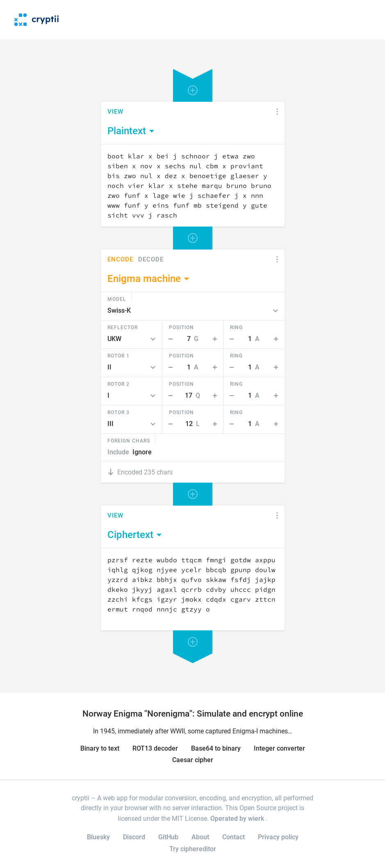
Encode (120, 260)
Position (181, 327)
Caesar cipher (193, 760)
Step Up (216, 339)
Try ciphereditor (193, 849)
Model (117, 299)
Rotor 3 (118, 412)
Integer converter (279, 748)
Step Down (169, 339)
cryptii (81, 798)
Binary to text (100, 748)
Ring (236, 327)
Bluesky (98, 837)
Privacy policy (278, 837)
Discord (134, 837)
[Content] (193, 186)
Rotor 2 (118, 384)
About (200, 837)
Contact (234, 837)
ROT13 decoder (155, 748)
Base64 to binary (216, 748)
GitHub (168, 837)
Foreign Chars (129, 440)
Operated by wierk (238, 819)
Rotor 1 (118, 355)
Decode (151, 260)
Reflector (123, 327)
